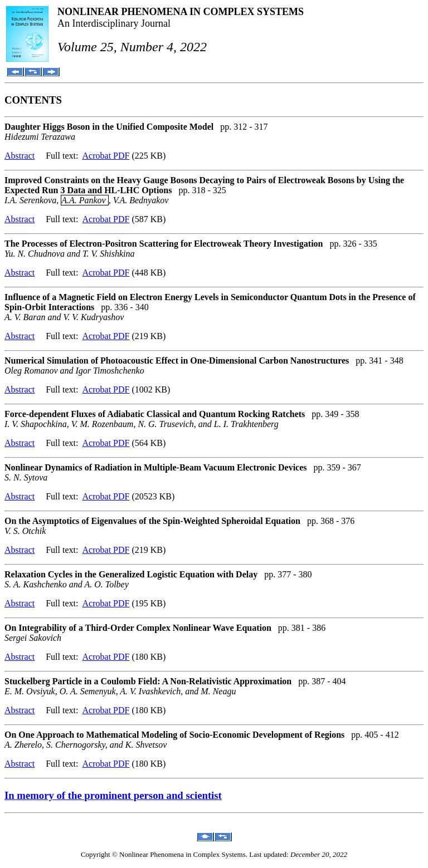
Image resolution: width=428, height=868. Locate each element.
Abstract (20, 156)
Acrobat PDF (106, 156)
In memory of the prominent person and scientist (113, 795)
